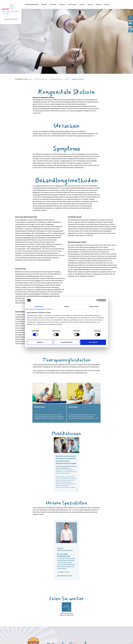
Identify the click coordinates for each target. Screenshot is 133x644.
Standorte (62, 4)
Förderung (53, 4)
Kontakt (107, 4)
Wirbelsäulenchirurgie (56, 79)
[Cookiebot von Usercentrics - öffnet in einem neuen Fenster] (98, 300)
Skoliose (67, 79)
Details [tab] (66, 307)
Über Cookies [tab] (94, 307)
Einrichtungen (72, 4)
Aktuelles (99, 4)
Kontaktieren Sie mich (65, 576)
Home (30, 79)
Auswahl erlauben (66, 342)
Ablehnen (40, 342)
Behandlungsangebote (32, 4)
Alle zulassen (93, 342)
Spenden (90, 4)
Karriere (82, 4)
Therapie (44, 4)
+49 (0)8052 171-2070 (63, 572)
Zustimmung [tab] (39, 307)
